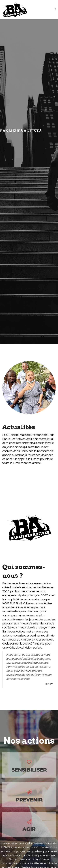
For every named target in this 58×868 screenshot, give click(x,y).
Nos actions (29, 741)
